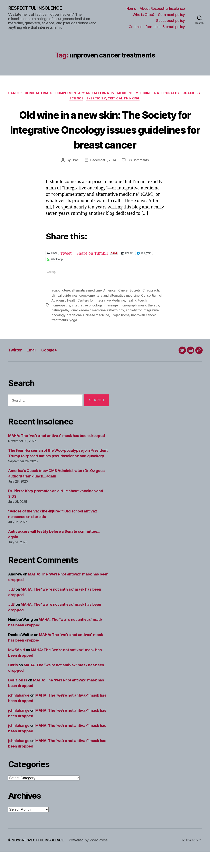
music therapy (150, 322)
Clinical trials (48, 94)
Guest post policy (170, 21)
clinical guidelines (65, 312)
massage (112, 322)
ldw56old (17, 666)
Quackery (66, 100)
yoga (74, 337)
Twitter (16, 366)
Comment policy (171, 15)
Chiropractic (154, 307)
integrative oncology (88, 322)
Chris (13, 681)
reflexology (116, 327)
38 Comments (139, 177)
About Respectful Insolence (162, 9)
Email (33, 366)
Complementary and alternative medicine (106, 94)
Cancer (22, 94)
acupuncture (61, 307)
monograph (129, 322)
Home (131, 9)
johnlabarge (19, 712)
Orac (74, 177)
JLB (11, 606)
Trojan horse (121, 332)
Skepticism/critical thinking (125, 100)
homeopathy (61, 322)
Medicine (157, 94)
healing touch (143, 317)
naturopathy (60, 327)
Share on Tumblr (95, 270)
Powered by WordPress (91, 856)
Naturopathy (182, 94)
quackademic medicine (89, 327)
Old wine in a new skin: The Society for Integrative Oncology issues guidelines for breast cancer (105, 138)
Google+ (52, 366)
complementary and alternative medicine (110, 312)
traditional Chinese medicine (88, 332)
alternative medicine (88, 307)
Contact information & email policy (157, 27)
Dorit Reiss (18, 696)
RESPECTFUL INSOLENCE (37, 8)
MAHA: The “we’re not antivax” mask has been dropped (56, 452)
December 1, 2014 (103, 177)
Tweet (66, 270)
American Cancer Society (124, 307)
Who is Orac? (144, 15)
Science (87, 100)
